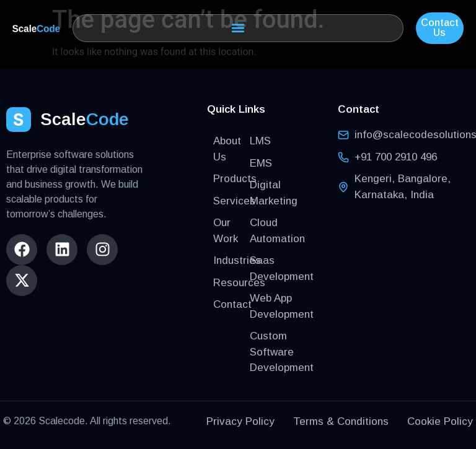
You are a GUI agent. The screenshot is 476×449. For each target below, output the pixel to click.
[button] (238, 28)
